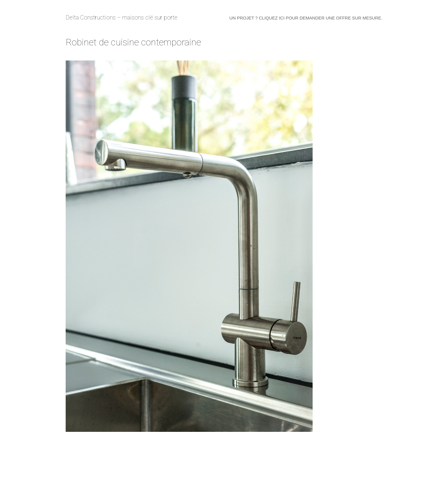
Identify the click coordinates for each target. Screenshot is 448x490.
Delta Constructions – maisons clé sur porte (122, 17)
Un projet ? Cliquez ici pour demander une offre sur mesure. (306, 18)
